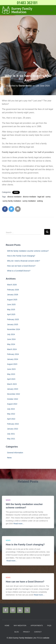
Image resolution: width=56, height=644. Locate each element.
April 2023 (11, 379)
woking (40, 201)
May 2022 (11, 414)
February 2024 (13, 354)
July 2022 (11, 409)
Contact (38, 632)
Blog (17, 632)
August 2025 (12, 300)
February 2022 (13, 424)
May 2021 (11, 439)
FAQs (49, 626)
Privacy (26, 632)
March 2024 (12, 349)
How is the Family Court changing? (21, 256)
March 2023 (12, 384)
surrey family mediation (12, 201)
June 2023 (11, 369)
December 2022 (14, 394)
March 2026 (12, 285)
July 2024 (11, 334)
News (16, 192)
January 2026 (13, 295)
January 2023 (13, 389)
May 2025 (11, 310)
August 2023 (12, 364)
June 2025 (11, 304)
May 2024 (11, 344)
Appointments (37, 626)
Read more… (19, 524)
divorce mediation (14, 197)
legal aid (41, 197)
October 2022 (13, 399)
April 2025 (11, 314)
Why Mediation (20, 626)
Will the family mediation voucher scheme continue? (28, 251)
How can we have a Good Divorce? (21, 266)
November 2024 (14, 329)
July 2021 (11, 434)
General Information (15, 453)
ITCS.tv (40, 638)
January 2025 (13, 324)
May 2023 (11, 374)
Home (7, 626)
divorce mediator (30, 197)
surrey (48, 197)
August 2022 (12, 404)
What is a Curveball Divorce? (19, 271)
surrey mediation (29, 201)
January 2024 (13, 359)
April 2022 (11, 419)
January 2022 (13, 429)
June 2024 (11, 339)
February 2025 (13, 319)
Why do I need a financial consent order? (24, 261)
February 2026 (13, 290)
